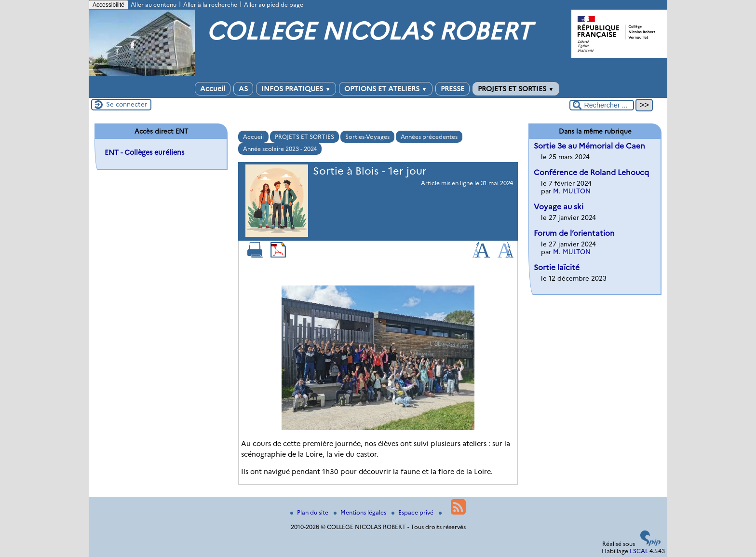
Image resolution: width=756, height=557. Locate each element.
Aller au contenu (154, 5)
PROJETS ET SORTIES (516, 89)
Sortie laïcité (557, 267)
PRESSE (452, 89)
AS (243, 89)
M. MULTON (572, 191)
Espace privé (413, 512)
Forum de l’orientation (574, 233)
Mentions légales (361, 512)
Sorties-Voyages (367, 137)
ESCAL (639, 551)
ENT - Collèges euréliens (144, 152)
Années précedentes (429, 137)
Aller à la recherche (210, 5)
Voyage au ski (559, 207)
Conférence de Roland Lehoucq (591, 172)
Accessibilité (108, 5)
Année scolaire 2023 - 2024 (280, 149)
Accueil (213, 89)
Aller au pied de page (274, 5)
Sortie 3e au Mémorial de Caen (589, 146)
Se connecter (127, 104)
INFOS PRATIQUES (296, 89)
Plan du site (310, 512)
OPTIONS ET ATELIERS (386, 89)
